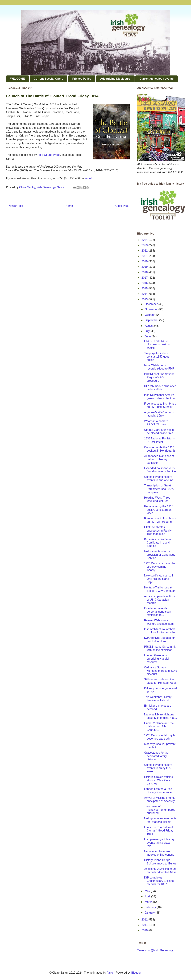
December (152, 304)
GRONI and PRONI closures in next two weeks (158, 344)
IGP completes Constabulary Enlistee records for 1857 (159, 881)
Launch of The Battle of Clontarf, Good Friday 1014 (159, 831)
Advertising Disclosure (115, 79)
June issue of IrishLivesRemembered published (160, 810)
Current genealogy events (157, 79)
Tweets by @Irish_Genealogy (155, 950)
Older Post (122, 206)
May (148, 891)
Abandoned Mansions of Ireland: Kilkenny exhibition (159, 459)
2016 (145, 283)
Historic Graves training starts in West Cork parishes (159, 780)
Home (69, 206)
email (89, 178)
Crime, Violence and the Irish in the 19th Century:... (159, 726)
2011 (145, 925)
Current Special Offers (49, 79)
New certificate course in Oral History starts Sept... (159, 579)
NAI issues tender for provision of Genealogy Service (160, 555)
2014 (145, 294)
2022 (145, 251)
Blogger (136, 973)
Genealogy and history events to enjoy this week (158, 768)
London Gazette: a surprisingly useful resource (157, 659)
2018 (145, 272)
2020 (145, 261)
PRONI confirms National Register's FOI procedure (160, 377)
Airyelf (110, 973)
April (148, 896)
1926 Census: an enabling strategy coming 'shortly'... (160, 567)
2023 (145, 245)
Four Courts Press (49, 155)
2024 (145, 240)
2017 (145, 278)
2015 (145, 288)
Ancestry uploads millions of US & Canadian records (160, 600)
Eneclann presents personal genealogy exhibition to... (158, 612)
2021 (145, 256)
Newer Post (16, 206)
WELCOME (18, 79)
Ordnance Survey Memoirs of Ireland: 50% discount (160, 671)
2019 (145, 267)
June (148, 336)
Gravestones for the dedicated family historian (156, 756)
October (150, 315)
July (148, 331)
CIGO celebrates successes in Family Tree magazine (158, 530)
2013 (145, 299)
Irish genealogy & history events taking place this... (159, 843)
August (150, 326)
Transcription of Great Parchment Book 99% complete (159, 489)
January (150, 913)
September (152, 320)
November (152, 309)
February (151, 907)
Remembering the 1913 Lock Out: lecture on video (159, 510)
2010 (145, 930)
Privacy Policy (82, 79)
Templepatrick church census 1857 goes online (157, 357)
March (149, 902)
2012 (145, 920)
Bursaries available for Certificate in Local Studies (158, 543)
